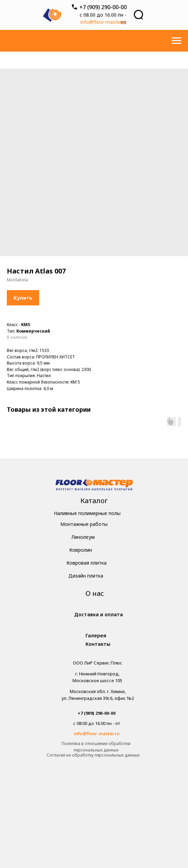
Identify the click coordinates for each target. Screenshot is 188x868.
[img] (94, 486)
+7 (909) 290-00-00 (103, 7)
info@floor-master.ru (103, 22)
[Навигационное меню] (176, 41)
